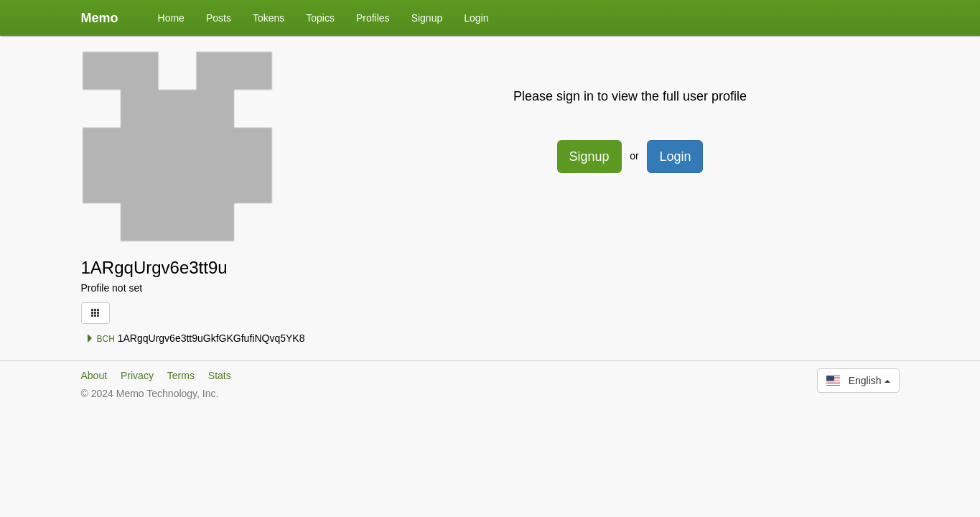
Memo (100, 18)
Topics (320, 18)
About (94, 376)
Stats (220, 376)
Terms (181, 376)
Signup (427, 18)
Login (476, 18)
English (858, 381)
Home (171, 18)
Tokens (269, 18)
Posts (219, 18)
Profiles (373, 18)
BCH (100, 339)
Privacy (137, 376)
